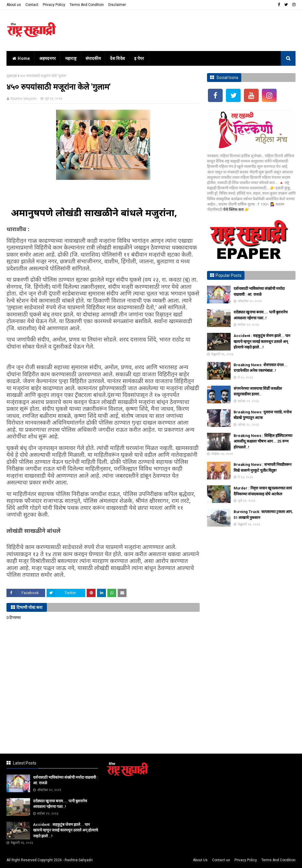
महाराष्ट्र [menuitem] (71, 58)
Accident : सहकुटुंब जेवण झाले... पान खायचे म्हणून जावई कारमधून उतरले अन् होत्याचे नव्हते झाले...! (262, 341)
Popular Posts (229, 275)
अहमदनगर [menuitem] (48, 58)
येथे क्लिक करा (234, 209)
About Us (200, 860)
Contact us (221, 860)
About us (14, 5)
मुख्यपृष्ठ (12, 76)
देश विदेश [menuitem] (118, 58)
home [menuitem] (20, 58)
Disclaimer (117, 5)
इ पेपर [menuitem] (139, 58)
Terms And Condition (87, 5)
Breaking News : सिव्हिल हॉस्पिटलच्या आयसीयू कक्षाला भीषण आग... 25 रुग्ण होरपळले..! (263, 441)
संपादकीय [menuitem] (93, 58)
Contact (32, 5)
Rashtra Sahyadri (24, 98)
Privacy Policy (54, 5)
